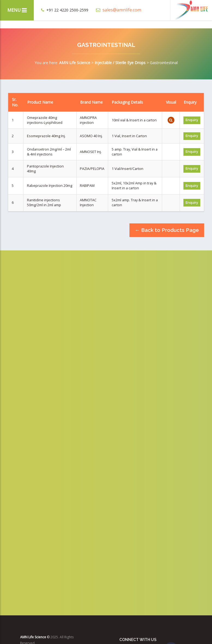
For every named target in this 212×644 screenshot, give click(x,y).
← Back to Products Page (167, 230)
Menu (17, 10)
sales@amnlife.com (119, 10)
